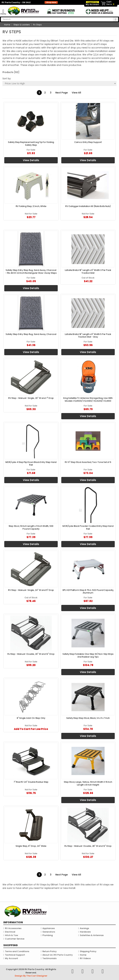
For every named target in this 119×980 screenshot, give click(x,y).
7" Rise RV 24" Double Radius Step (31, 782)
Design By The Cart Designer (31, 976)
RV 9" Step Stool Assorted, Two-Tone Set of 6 (88, 462)
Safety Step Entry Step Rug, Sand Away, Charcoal (31, 334)
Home (83, 955)
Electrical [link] (10, 932)
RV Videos (85, 958)
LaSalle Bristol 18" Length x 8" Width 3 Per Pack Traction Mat (88, 271)
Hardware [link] (85, 932)
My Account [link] (92, 3)
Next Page (62, 93)
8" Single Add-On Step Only (31, 718)
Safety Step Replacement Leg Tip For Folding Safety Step (31, 143)
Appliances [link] (49, 928)
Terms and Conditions (17, 951)
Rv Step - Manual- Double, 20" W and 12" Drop (31, 654)
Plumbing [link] (48, 935)
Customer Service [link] (15, 939)
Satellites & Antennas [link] (92, 935)
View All (76, 93)
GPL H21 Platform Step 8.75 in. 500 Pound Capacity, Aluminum (88, 591)
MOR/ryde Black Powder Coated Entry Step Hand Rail (88, 527)
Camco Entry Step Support (88, 142)
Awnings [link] (84, 928)
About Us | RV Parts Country (58, 955)
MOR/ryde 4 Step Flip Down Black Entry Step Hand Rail (31, 463)
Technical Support (15, 955)
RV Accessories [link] (13, 928)
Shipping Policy (88, 951)
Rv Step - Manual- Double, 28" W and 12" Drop (88, 846)
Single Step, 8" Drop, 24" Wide (31, 846)
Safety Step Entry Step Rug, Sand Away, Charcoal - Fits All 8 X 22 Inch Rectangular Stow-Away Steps (31, 271)
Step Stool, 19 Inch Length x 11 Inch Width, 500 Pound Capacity (31, 527)
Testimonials (49, 958)
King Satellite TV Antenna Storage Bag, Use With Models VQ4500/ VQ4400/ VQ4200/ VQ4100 (88, 399)
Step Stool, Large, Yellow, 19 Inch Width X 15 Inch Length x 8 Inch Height (88, 783)
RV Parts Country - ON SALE (30, 2)
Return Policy (50, 951)
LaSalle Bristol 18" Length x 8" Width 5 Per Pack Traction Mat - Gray (88, 335)
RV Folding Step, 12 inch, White (31, 206)
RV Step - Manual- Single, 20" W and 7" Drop (31, 398)
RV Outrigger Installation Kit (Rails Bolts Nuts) (88, 206)
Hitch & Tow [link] (12, 935)
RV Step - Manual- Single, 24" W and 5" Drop (31, 590)
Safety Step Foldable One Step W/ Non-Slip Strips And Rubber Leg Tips (88, 655)
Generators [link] (49, 932)
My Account (12, 958)
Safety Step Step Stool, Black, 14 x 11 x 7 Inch (88, 718)
